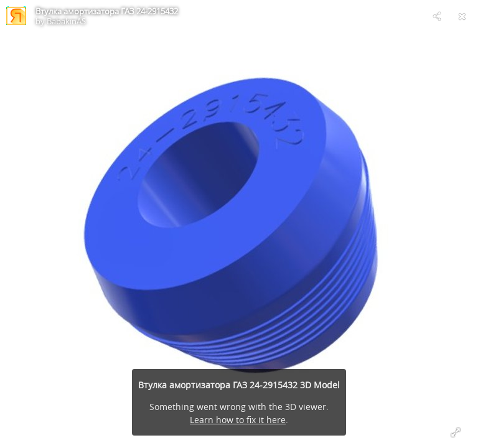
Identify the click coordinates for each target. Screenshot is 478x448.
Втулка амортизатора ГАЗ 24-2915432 (107, 11)
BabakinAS (66, 21)
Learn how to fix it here (238, 420)
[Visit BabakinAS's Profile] (16, 16)
